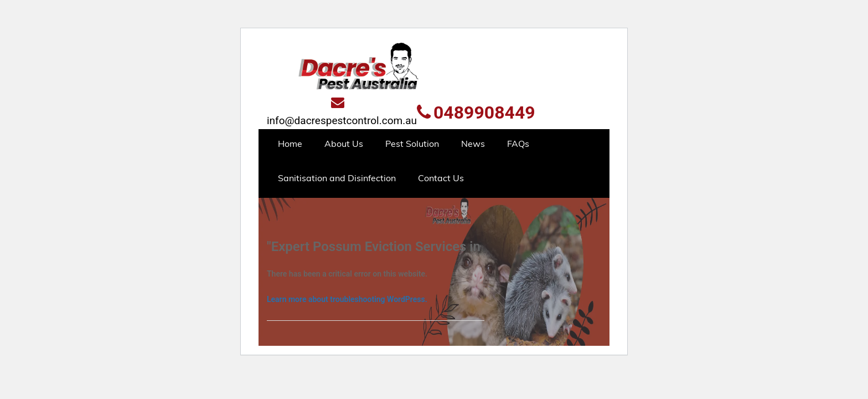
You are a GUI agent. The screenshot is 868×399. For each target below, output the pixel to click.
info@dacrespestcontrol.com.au (342, 111)
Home (290, 144)
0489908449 (476, 112)
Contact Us (441, 178)
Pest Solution (412, 144)
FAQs (518, 144)
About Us (344, 144)
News (473, 144)
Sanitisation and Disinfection (337, 178)
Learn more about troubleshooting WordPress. (347, 299)
